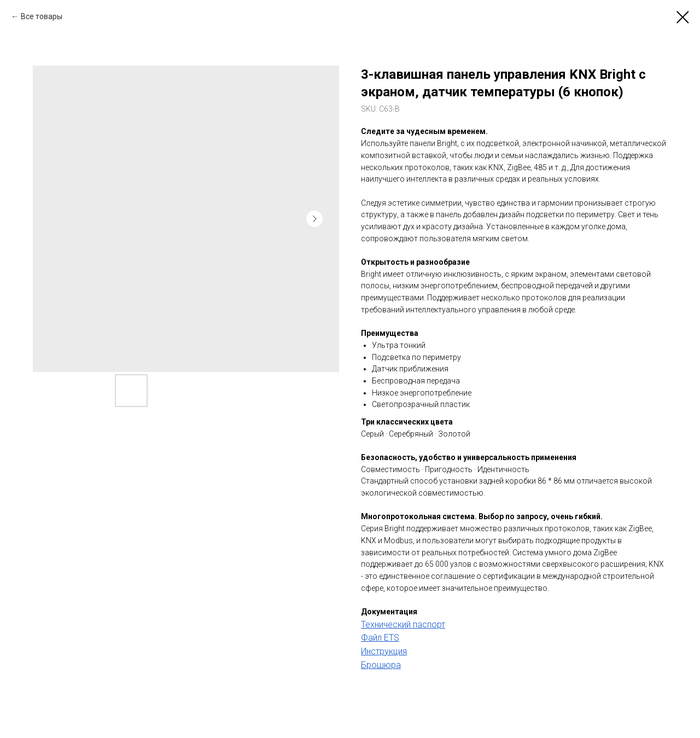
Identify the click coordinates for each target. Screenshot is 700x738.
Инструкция (384, 651)
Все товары (42, 16)
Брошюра (381, 665)
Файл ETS (380, 638)
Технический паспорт (403, 624)
